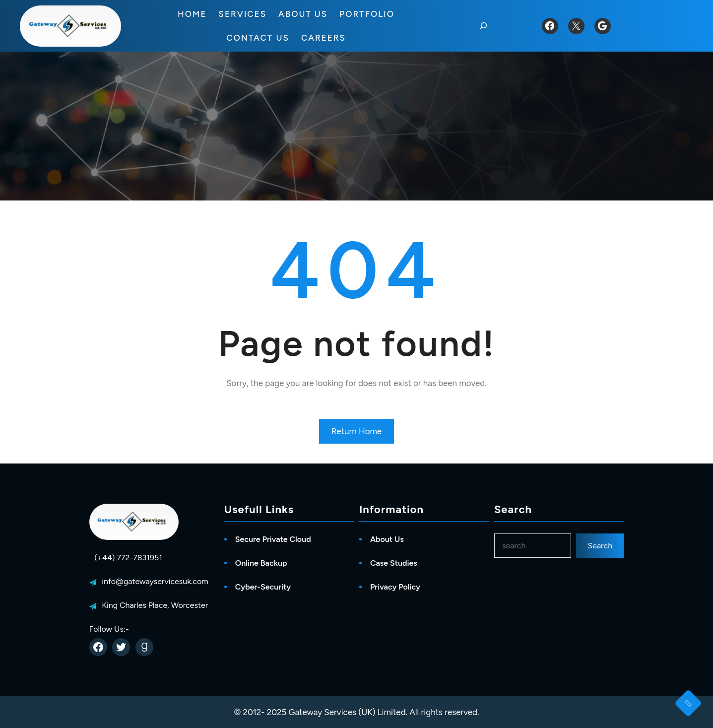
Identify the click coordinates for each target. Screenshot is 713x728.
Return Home (357, 431)
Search (600, 546)
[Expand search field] (483, 26)
